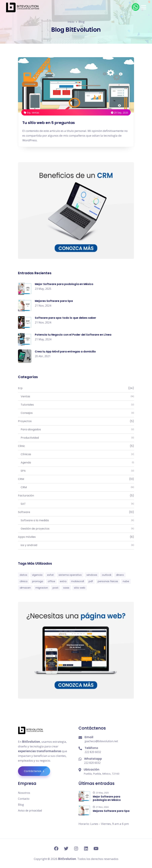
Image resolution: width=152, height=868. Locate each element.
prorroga (38, 581)
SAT (76, 504)
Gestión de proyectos (76, 529)
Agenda (76, 463)
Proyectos (76, 421)
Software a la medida (76, 520)
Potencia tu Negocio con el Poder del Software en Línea (73, 335)
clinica (24, 581)
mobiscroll (78, 581)
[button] (144, 7)
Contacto (24, 799)
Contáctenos (37, 771)
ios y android (76, 545)
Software (76, 512)
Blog (21, 805)
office (51, 581)
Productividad (76, 438)
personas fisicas (108, 581)
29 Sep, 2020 (120, 113)
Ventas (35, 113)
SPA (76, 471)
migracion (42, 588)
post (56, 588)
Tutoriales (76, 405)
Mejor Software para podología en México (64, 284)
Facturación (76, 496)
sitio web (80, 588)
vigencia (37, 575)
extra (63, 581)
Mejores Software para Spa (54, 301)
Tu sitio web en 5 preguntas (49, 123)
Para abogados (76, 430)
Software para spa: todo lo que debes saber (65, 318)
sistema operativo (70, 575)
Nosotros (24, 793)
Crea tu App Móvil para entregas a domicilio (65, 352)
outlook (107, 575)
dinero (120, 575)
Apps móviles (76, 537)
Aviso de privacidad (30, 810)
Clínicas (76, 454)
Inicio (71, 22)
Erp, (28, 113)
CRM (76, 479)
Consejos (76, 413)
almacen (25, 588)
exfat (50, 575)
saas (66, 588)
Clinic (76, 446)
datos (23, 575)
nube (126, 581)
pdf (91, 581)
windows (92, 575)
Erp (76, 388)
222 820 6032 (93, 752)
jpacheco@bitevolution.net (101, 741)
